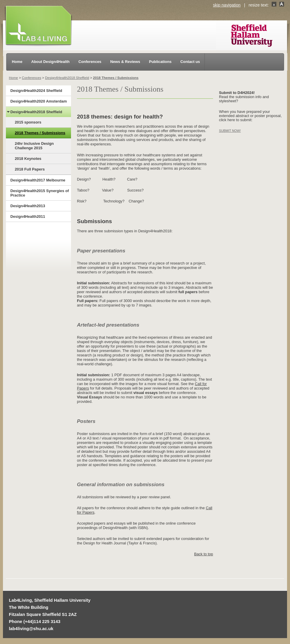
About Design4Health (50, 62)
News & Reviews (125, 62)
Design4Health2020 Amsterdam (39, 101)
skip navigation (227, 5)
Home (17, 62)
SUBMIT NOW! (230, 131)
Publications (160, 62)
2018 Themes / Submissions (116, 78)
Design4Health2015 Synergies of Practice (40, 193)
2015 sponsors (28, 122)
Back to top (204, 554)
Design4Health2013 (28, 206)
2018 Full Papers (30, 169)
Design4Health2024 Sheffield (36, 91)
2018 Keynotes (28, 159)
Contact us (190, 62)
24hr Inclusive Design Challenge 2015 (34, 146)
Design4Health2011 (28, 216)
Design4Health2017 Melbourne (38, 180)
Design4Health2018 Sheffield (67, 78)
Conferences (90, 62)
